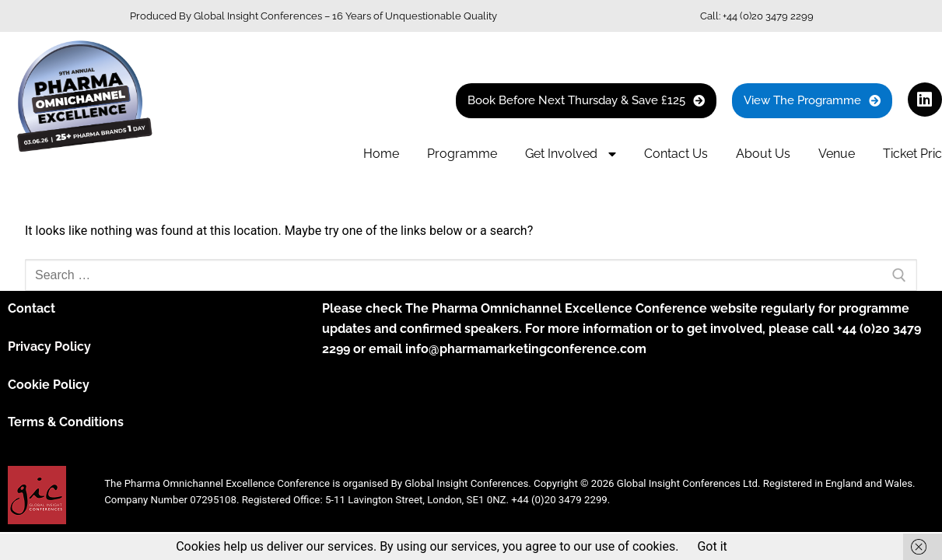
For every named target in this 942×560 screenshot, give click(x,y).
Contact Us (676, 154)
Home (381, 154)
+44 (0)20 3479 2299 (768, 16)
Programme (462, 154)
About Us (763, 154)
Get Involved (571, 154)
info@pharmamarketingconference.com (526, 349)
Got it (712, 546)
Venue (837, 154)
